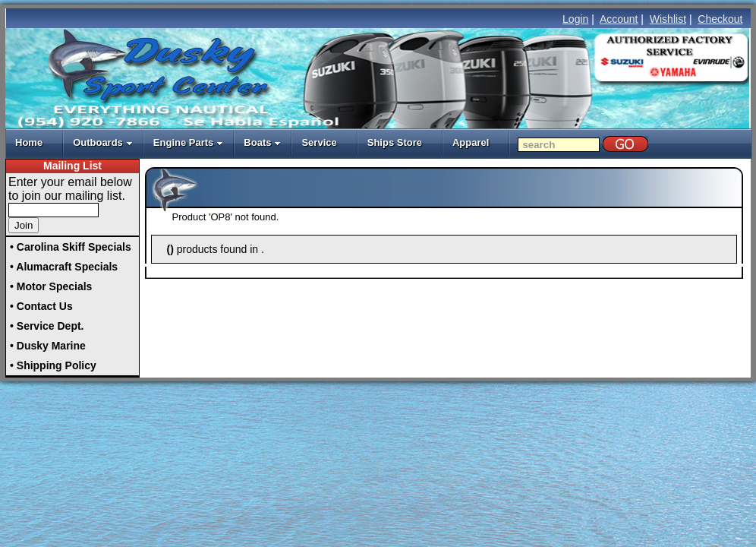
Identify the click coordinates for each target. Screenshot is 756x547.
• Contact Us (41, 306)
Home (29, 142)
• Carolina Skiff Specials (71, 247)
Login (575, 19)
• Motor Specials (51, 286)
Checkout (720, 19)
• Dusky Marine (48, 346)
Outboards (103, 142)
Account (619, 19)
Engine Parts (188, 142)
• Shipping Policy (53, 365)
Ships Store (395, 142)
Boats (262, 142)
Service (319, 142)
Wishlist (668, 19)
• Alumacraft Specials (64, 267)
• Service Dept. (47, 326)
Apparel (471, 142)
